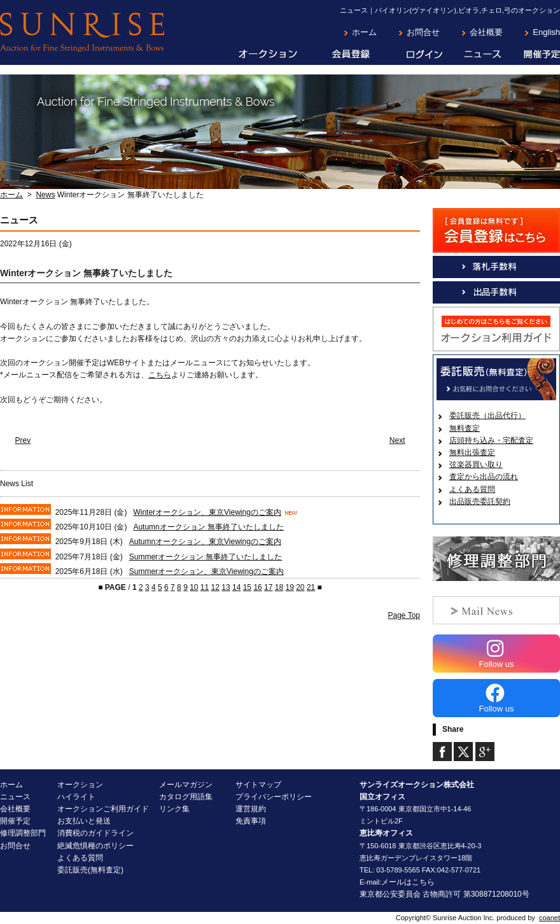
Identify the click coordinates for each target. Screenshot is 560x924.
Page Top (404, 615)
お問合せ (423, 32)
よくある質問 (472, 489)
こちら (160, 375)
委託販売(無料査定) (90, 870)
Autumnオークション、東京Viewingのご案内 (205, 542)
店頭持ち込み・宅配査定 (491, 440)
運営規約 (251, 809)
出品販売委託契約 (480, 501)
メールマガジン (186, 785)
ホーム (364, 32)
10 (194, 587)
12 (215, 587)
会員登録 (342, 55)
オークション (259, 55)
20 (300, 587)
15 (247, 587)
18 (279, 587)
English (546, 32)
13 (226, 587)
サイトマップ (258, 785)
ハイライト (76, 797)
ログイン (415, 55)
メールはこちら (408, 882)
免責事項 (251, 821)
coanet (549, 918)
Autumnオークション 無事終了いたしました (208, 527)
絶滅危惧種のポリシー (95, 846)
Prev (23, 440)
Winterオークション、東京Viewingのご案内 (207, 512)
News (45, 195)
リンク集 (174, 809)
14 (236, 587)
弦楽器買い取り (476, 465)
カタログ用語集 (186, 797)
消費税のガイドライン (95, 833)
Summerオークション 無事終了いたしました (206, 557)
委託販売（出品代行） (487, 416)
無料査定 (465, 428)
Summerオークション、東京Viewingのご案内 (206, 571)
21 (311, 587)
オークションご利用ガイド (103, 809)
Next (397, 440)
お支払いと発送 (84, 821)
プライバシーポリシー (274, 797)
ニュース (473, 55)
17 (268, 587)
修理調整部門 (23, 833)
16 (257, 587)
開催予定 (531, 55)
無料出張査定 (472, 452)
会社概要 (486, 32)
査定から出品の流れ (484, 477)
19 (289, 587)
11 (205, 587)
